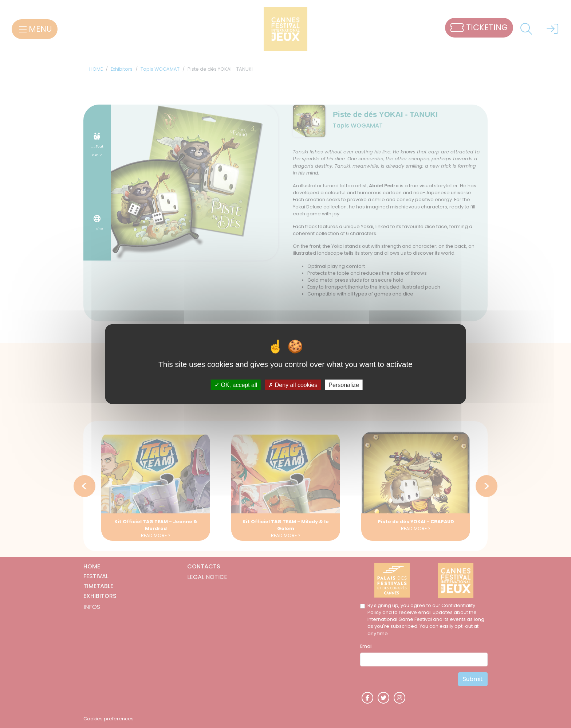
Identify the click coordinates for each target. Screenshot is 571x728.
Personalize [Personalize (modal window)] (344, 385)
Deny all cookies (293, 385)
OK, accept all (236, 385)
